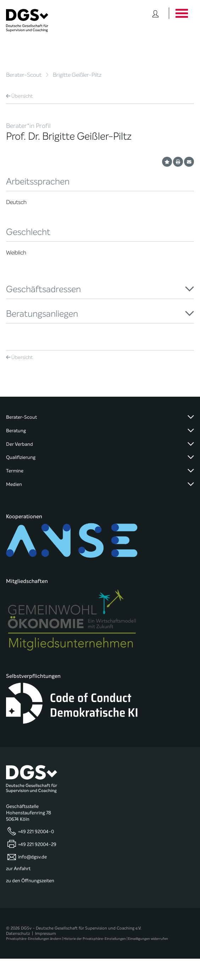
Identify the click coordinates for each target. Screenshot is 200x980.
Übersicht (20, 96)
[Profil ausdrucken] (178, 162)
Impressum (46, 933)
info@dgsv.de (32, 857)
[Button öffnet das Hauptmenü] (181, 13)
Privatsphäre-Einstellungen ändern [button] (34, 939)
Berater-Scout (24, 75)
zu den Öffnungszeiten (30, 881)
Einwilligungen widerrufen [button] (148, 939)
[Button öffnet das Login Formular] (155, 13)
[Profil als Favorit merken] (167, 162)
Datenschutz (18, 933)
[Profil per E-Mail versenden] (189, 162)
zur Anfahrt (18, 869)
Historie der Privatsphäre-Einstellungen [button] (95, 939)
